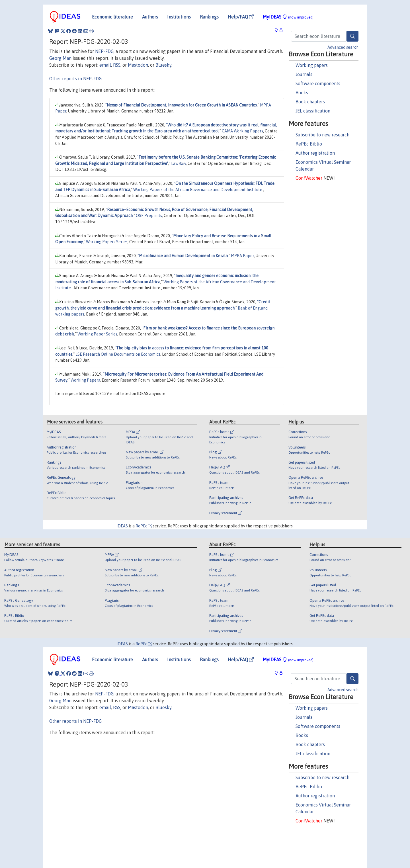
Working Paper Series (97, 334)
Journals (304, 74)
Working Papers (85, 380)
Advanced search (343, 47)
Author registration (315, 153)
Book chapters (310, 102)
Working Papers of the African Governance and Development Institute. (198, 190)
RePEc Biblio (309, 144)
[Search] (352, 36)
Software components (318, 83)
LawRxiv (179, 163)
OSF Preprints (149, 216)
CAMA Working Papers (242, 131)
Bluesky (163, 65)
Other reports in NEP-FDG (75, 79)
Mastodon (138, 65)
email (105, 65)
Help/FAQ (241, 17)
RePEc (144, 526)
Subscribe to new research (322, 135)
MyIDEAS (288, 17)
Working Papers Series (107, 242)
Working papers (312, 65)
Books (302, 93)
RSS (117, 65)
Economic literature (112, 17)
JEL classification (313, 111)
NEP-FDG (104, 51)
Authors (150, 17)
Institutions (179, 17)
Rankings (209, 17)
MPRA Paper (242, 256)
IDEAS (122, 526)
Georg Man (60, 58)
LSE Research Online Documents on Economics (118, 354)
